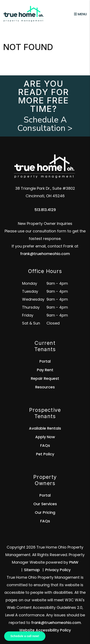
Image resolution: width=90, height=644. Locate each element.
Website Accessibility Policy (45, 630)
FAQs (45, 445)
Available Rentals (45, 428)
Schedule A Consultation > (45, 124)
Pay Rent (45, 370)
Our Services (45, 504)
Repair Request (45, 378)
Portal (45, 361)
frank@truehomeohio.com (45, 254)
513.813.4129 (45, 210)
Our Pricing (45, 512)
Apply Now (45, 437)
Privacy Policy (58, 570)
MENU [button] (80, 14)
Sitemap (32, 570)
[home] (24, 14)
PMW (74, 562)
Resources (45, 387)
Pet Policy (45, 454)
